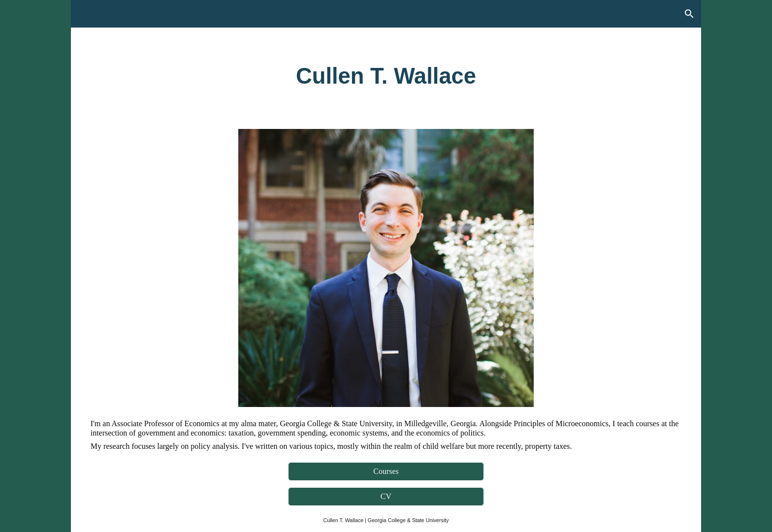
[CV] (386, 497)
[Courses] (386, 471)
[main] (386, 76)
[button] (689, 14)
